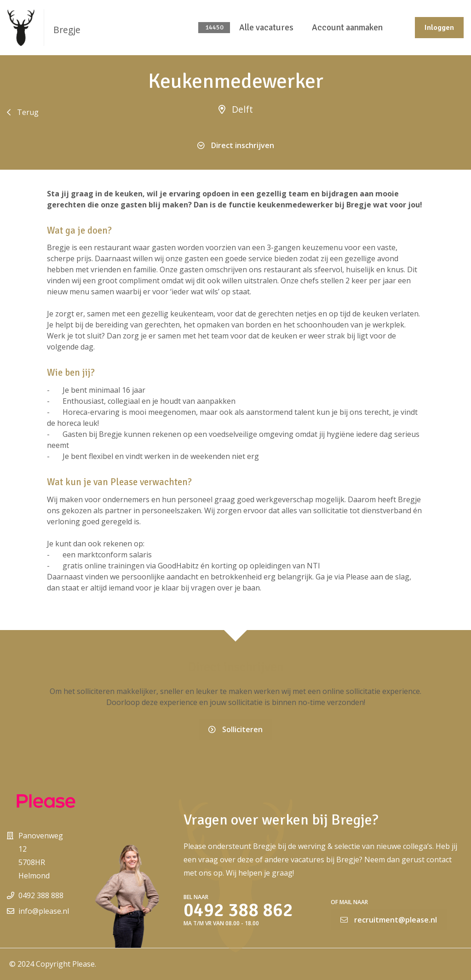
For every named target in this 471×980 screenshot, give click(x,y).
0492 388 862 (238, 910)
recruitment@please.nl (389, 920)
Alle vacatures (266, 28)
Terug (23, 112)
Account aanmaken (347, 28)
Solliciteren (235, 729)
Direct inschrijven (236, 145)
